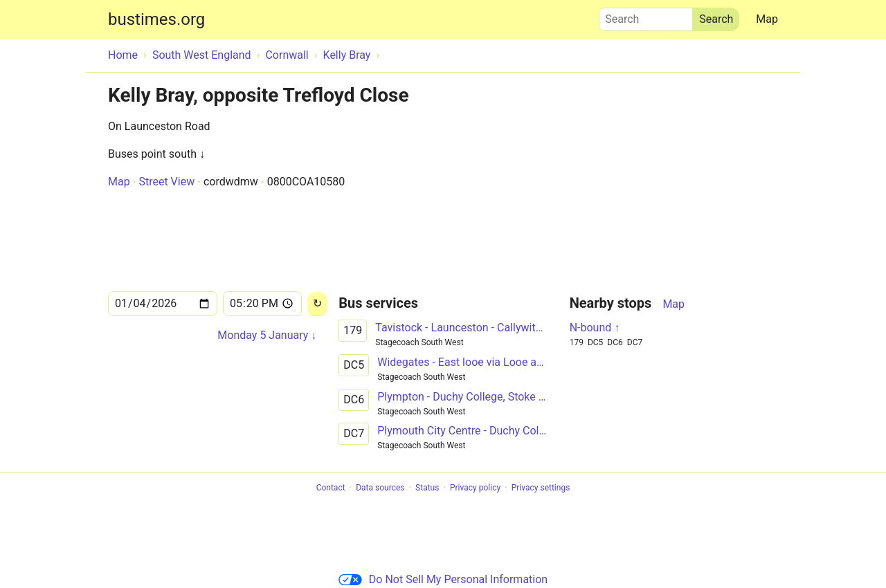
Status (427, 488)
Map (767, 19)
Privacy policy (475, 488)
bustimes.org (156, 19)
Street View (166, 182)
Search (646, 16)
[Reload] (317, 304)
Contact (331, 488)
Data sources (380, 488)
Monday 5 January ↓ (267, 335)
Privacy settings (541, 488)
